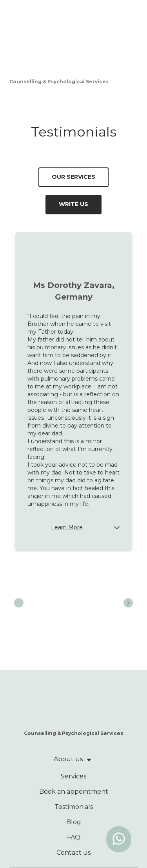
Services (73, 776)
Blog (74, 822)
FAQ (74, 837)
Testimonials (74, 807)
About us (68, 759)
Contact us (73, 853)
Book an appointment (74, 792)
